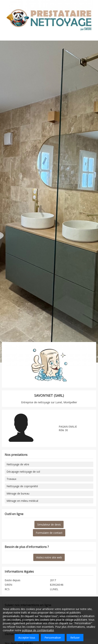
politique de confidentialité (38, 630)
